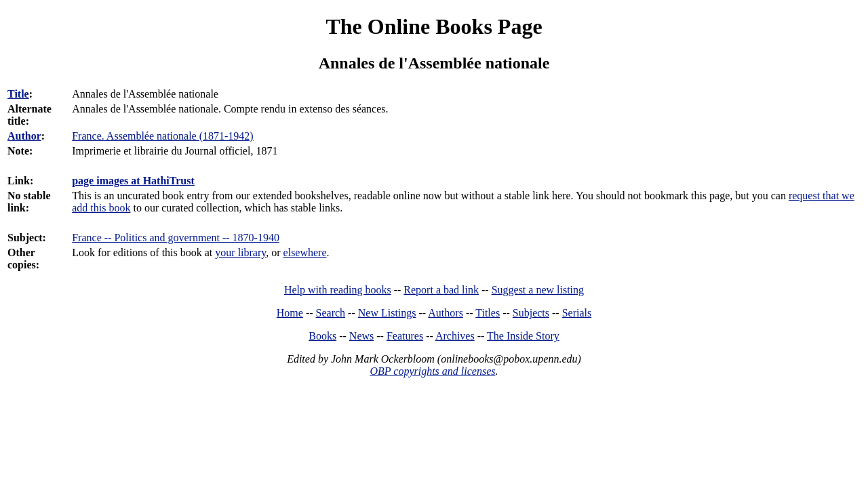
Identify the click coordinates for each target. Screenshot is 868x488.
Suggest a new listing (538, 290)
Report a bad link (441, 290)
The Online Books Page (434, 26)
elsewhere (305, 252)
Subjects (531, 313)
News (361, 336)
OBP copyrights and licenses (432, 371)
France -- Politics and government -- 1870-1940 (176, 238)
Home (290, 313)
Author (24, 136)
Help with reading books (338, 290)
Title (18, 94)
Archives (455, 336)
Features (405, 336)
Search (331, 313)
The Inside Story (523, 336)
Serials (577, 313)
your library (240, 252)
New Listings (387, 313)
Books (322, 336)
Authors (446, 313)
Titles (488, 313)
